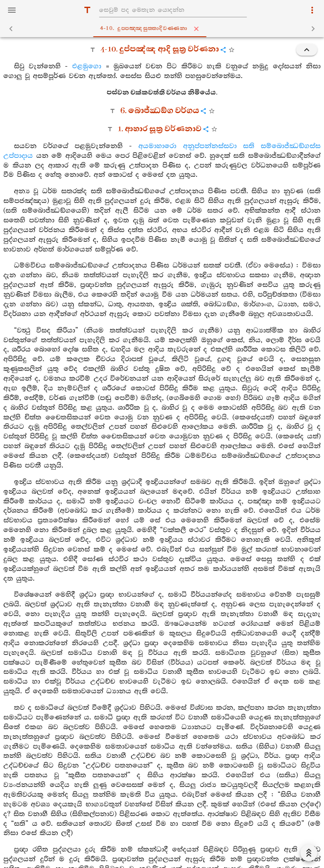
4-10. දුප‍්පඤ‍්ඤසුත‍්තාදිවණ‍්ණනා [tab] (164, 29)
